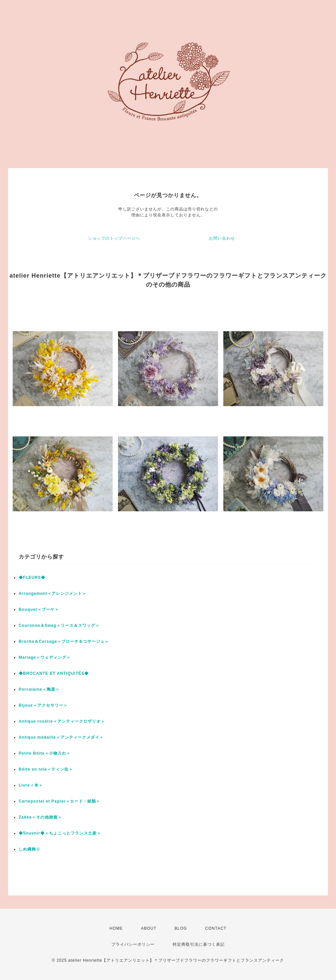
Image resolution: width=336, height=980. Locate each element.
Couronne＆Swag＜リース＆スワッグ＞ (59, 625)
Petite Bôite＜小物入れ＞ (45, 753)
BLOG (181, 928)
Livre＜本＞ (31, 785)
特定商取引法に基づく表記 (199, 944)
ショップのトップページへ (114, 238)
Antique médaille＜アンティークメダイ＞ (61, 737)
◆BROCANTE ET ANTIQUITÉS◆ (54, 673)
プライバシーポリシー (133, 944)
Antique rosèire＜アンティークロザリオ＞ (62, 721)
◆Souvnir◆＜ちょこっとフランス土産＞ (60, 833)
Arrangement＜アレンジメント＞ (52, 594)
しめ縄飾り (29, 849)
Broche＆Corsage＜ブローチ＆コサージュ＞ (64, 641)
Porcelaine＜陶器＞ (39, 689)
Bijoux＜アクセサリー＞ (43, 705)
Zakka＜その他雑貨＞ (40, 817)
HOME (116, 928)
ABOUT (149, 928)
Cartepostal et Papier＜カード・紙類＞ (59, 801)
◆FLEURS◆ (32, 578)
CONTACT (216, 928)
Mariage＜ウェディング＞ (45, 657)
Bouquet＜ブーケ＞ (39, 610)
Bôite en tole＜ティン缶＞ (46, 769)
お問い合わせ (222, 238)
